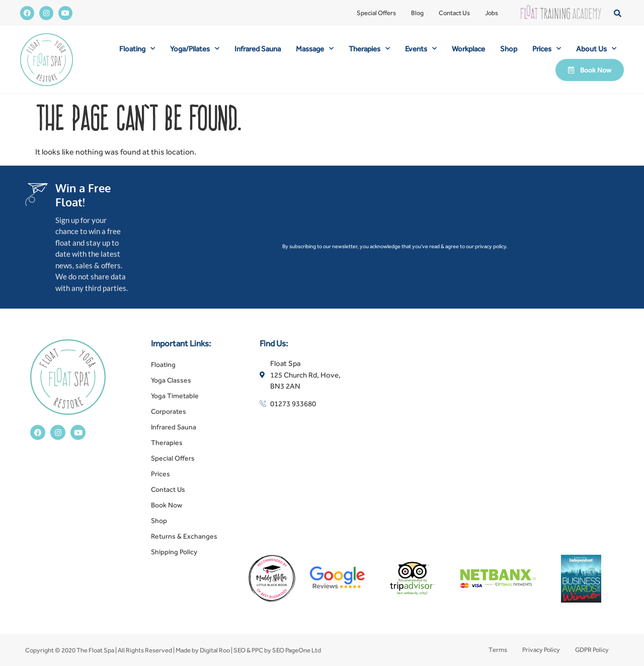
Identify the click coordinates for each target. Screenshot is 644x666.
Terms (498, 650)
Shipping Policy (174, 552)
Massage (315, 49)
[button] (618, 13)
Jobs (492, 13)
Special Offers (376, 13)
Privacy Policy (541, 650)
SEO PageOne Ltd (297, 650)
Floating (137, 49)
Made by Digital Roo (203, 650)
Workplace (468, 49)
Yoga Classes (171, 380)
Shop (509, 49)
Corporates (169, 411)
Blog (417, 13)
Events (421, 49)
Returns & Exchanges (184, 536)
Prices (547, 49)
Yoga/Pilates (195, 49)
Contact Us (454, 13)
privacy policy (491, 246)
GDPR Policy (592, 650)
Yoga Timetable (175, 396)
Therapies (369, 49)
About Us (596, 49)
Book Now (167, 505)
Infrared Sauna (258, 49)
